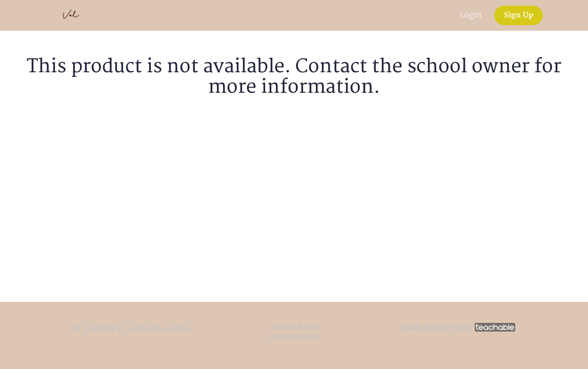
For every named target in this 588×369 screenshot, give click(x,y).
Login (471, 15)
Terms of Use (294, 327)
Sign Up (519, 15)
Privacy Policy (294, 337)
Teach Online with (457, 327)
